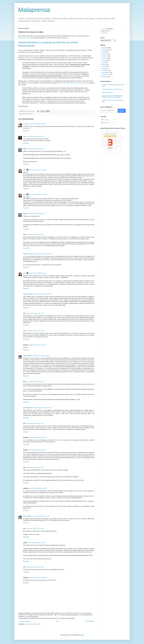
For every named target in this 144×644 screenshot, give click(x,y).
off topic (104, 66)
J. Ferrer (26, 124)
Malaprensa (34, 10)
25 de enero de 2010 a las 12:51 (38, 345)
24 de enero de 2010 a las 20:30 (42, 294)
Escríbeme (105, 33)
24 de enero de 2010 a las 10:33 (38, 194)
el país (31, 114)
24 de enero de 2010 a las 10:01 (38, 170)
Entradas (105, 120)
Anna (25, 136)
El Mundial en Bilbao (107, 93)
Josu (25, 170)
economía (105, 54)
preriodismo (105, 71)
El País (27, 38)
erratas (104, 62)
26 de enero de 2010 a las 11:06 (35, 467)
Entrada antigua (89, 621)
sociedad (104, 77)
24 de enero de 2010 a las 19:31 (38, 273)
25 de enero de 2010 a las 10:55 (35, 313)
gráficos (104, 64)
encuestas (105, 60)
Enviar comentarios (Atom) (33, 624)
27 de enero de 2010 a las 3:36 (41, 516)
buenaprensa (105, 50)
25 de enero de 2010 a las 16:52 (42, 408)
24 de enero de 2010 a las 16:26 (35, 235)
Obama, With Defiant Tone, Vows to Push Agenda (73, 83)
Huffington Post (29, 58)
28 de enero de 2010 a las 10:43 (35, 567)
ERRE (25, 149)
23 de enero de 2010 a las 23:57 (37, 124)
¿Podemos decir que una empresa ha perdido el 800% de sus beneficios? (112, 96)
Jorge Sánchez (27, 356)
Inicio (58, 621)
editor (108, 31)
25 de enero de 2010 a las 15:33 (41, 356)
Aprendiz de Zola (28, 254)
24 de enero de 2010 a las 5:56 (35, 149)
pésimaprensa (106, 73)
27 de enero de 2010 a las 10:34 (35, 529)
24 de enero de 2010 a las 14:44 (36, 214)
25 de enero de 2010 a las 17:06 (35, 423)
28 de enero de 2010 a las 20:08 (38, 578)
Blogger (82, 635)
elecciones (105, 58)
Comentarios (106, 123)
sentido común (106, 75)
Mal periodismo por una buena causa (112, 89)
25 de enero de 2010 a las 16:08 (35, 382)
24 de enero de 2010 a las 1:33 (35, 136)
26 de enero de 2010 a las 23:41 (38, 488)
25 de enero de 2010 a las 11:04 (35, 331)
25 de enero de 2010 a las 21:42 (37, 450)
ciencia (104, 52)
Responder (26, 131)
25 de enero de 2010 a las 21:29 (38, 438)
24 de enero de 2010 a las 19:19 (42, 254)
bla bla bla (27, 114)
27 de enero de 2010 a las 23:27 (37, 543)
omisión (104, 68)
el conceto (105, 56)
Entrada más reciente (25, 621)
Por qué (104, 29)
